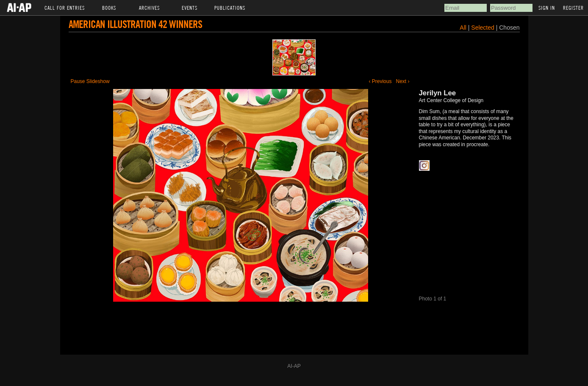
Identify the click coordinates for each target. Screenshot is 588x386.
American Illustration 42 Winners (135, 24)
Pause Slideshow (90, 81)
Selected (483, 28)
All (463, 28)
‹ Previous (380, 81)
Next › (402, 81)
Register (573, 8)
